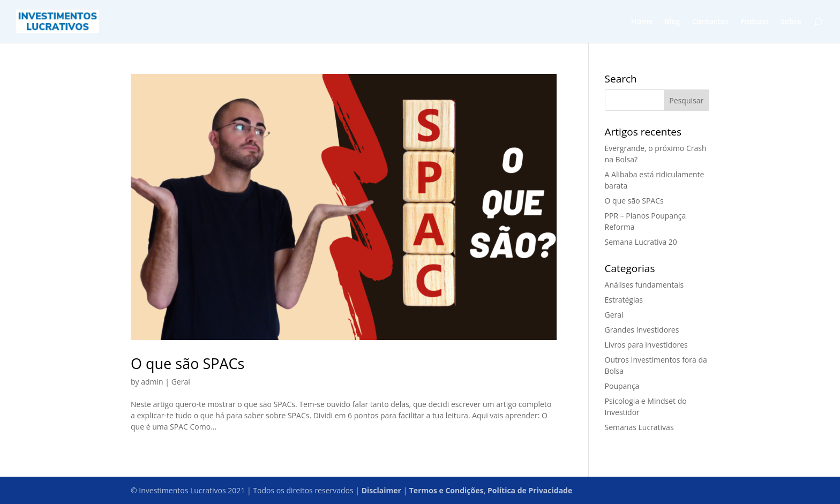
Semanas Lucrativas (639, 427)
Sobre (791, 22)
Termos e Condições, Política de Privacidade (491, 490)
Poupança (622, 386)
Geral (181, 382)
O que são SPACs (187, 363)
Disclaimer (381, 490)
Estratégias (624, 300)
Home (642, 22)
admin (152, 382)
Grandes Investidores (642, 330)
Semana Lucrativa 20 (641, 242)
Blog (672, 22)
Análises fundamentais (644, 285)
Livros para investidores (646, 345)
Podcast (755, 22)
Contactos (710, 22)
